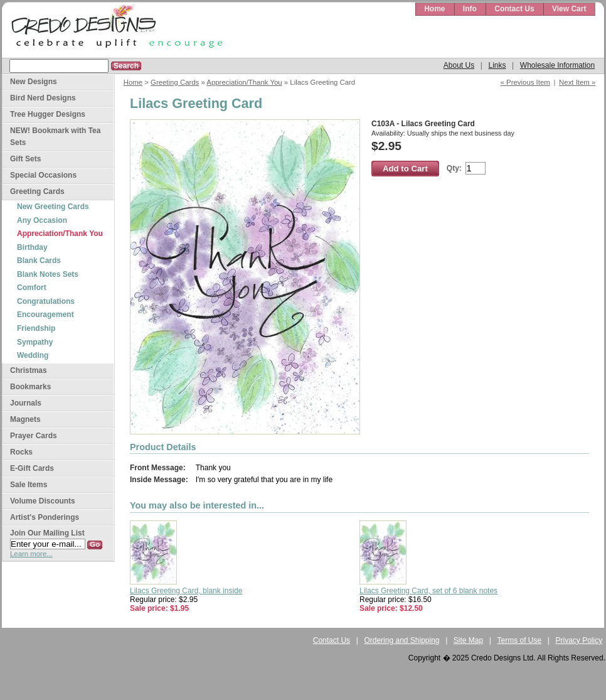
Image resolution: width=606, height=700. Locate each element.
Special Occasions (43, 175)
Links (497, 65)
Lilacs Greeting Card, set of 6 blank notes (428, 591)
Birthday (32, 247)
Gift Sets (25, 159)
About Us (459, 65)
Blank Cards (39, 261)
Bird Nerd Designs (43, 98)
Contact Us (514, 9)
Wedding (33, 355)
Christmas (29, 370)
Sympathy (35, 342)
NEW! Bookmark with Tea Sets (55, 137)
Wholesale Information (557, 65)
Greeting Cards (175, 82)
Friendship (36, 328)
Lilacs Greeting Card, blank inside (186, 591)
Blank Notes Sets (48, 274)
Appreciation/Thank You (244, 82)
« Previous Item (525, 82)
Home (434, 9)
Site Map (468, 640)
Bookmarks (30, 387)
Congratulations (46, 301)
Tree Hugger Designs (48, 114)
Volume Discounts (43, 501)
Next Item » (577, 82)
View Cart (569, 9)
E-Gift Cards (32, 468)
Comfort (32, 288)
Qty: (454, 168)
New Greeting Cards (53, 207)
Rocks (21, 452)
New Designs (34, 82)
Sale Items (29, 485)
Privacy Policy (579, 640)
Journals (26, 403)
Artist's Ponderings (45, 517)
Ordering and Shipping (401, 640)
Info (470, 9)
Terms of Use (520, 640)
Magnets (25, 419)
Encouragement (45, 315)
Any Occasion (42, 220)
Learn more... (31, 554)
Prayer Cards (34, 436)
